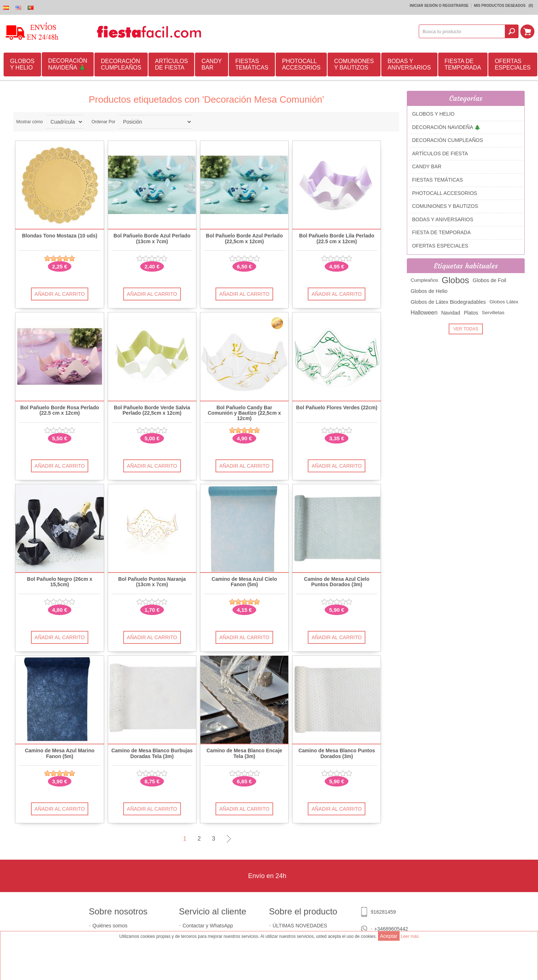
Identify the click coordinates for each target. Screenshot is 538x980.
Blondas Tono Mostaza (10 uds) (60, 236)
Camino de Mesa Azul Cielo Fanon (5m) (244, 582)
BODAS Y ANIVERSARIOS (409, 64)
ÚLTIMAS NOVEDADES (300, 926)
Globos (455, 280)
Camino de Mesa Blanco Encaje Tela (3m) (244, 753)
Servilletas (493, 313)
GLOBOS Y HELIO (22, 64)
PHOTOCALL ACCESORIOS (301, 64)
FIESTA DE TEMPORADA (463, 64)
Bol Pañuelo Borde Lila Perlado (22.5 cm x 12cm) (337, 239)
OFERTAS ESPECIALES (513, 64)
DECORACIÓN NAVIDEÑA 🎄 (68, 64)
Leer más (410, 936)
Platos (471, 313)
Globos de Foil (490, 280)
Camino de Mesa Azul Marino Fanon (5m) (60, 753)
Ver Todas (466, 329)
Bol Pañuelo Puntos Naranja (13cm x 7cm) (152, 582)
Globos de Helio (429, 291)
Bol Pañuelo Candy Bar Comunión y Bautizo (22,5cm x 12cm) (244, 413)
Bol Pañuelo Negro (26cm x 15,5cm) (60, 582)
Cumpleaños (424, 280)
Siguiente (228, 839)
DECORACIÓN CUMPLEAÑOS (121, 64)
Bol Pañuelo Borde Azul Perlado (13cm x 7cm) (152, 239)
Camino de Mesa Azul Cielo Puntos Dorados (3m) (337, 582)
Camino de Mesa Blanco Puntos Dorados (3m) (337, 753)
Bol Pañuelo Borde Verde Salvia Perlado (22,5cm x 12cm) (152, 410)
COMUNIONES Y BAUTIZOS (354, 64)
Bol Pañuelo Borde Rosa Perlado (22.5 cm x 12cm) (60, 410)
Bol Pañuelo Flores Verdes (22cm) (337, 408)
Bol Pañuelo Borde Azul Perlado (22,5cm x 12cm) (244, 239)
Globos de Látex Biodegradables (448, 302)
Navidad (451, 313)
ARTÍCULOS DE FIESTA (171, 64)
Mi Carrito (528, 31)
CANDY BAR (212, 64)
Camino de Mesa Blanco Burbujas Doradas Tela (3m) (152, 753)
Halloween (424, 313)
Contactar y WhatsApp (208, 926)
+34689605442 (391, 929)
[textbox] (462, 31)
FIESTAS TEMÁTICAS (252, 64)
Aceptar (389, 936)
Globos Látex (504, 302)
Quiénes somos (110, 926)
